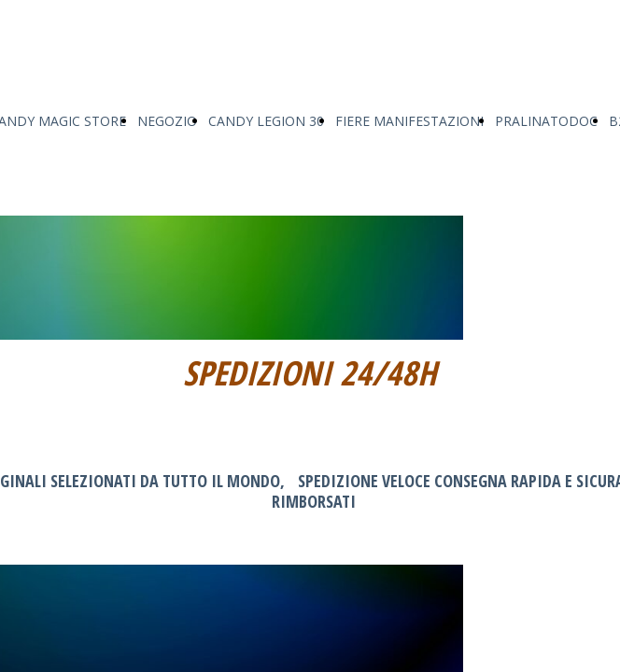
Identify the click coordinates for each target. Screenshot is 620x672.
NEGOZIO (167, 121)
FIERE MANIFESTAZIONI (409, 121)
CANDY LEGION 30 (266, 121)
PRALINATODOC (546, 121)
